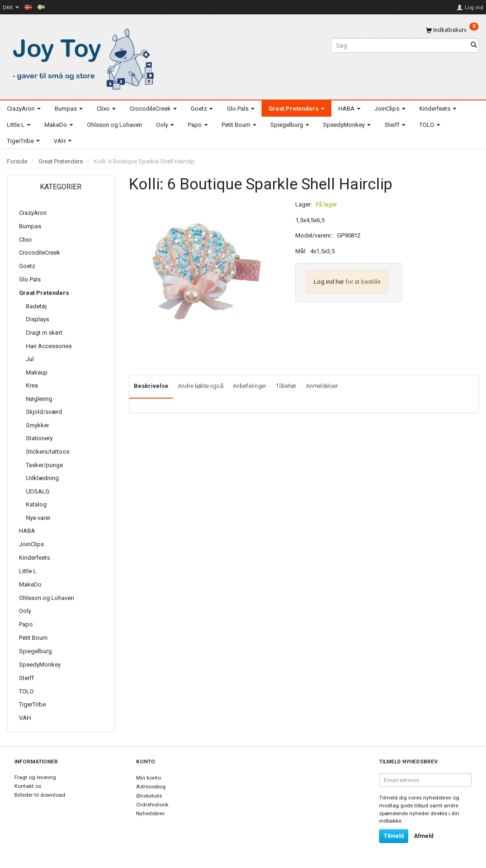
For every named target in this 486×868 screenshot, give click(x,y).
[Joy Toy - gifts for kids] (81, 58)
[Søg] (474, 46)
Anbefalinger (250, 386)
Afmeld (424, 836)
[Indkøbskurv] (452, 30)
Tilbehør (286, 386)
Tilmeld (394, 836)
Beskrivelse (151, 386)
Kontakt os (28, 786)
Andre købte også (201, 386)
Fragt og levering (35, 777)
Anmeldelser (322, 386)
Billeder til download (40, 795)
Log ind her (329, 282)
